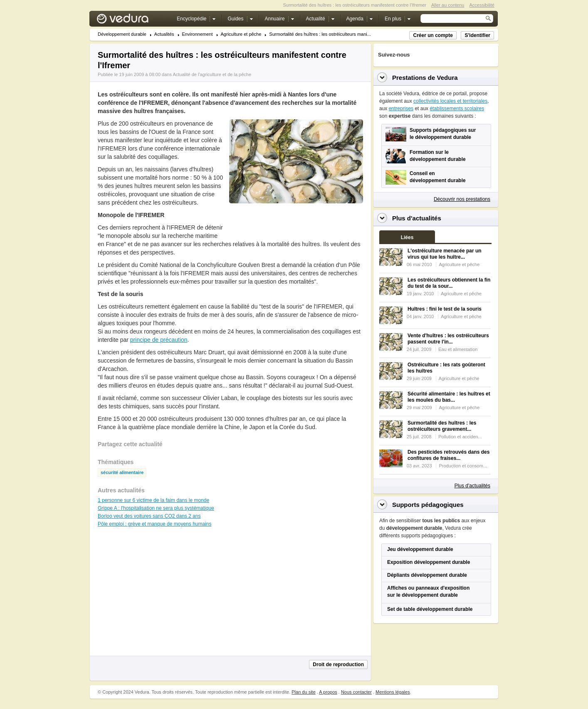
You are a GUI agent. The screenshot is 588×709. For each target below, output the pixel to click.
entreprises (401, 109)
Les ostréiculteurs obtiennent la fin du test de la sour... (449, 283)
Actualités (164, 34)
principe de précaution (159, 340)
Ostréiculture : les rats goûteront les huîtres (446, 368)
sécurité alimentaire (122, 473)
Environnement (198, 34)
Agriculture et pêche (241, 34)
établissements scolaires (457, 109)
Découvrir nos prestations (462, 199)
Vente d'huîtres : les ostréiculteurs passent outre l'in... (448, 339)
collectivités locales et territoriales (450, 101)
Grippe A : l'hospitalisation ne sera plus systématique (156, 508)
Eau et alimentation (458, 349)
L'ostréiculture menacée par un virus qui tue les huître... (445, 254)
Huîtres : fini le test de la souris (445, 309)
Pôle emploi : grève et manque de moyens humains (155, 524)
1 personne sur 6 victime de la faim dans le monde (153, 500)
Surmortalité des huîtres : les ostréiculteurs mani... (320, 34)
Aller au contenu (448, 5)
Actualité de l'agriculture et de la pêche (212, 74)
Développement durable (122, 34)
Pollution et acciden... (460, 437)
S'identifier (477, 35)
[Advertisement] (296, 222)
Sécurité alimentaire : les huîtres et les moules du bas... (449, 397)
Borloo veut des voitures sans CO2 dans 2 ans (149, 516)
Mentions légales (393, 692)
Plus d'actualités (472, 486)
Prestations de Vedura (425, 78)
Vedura (132, 21)
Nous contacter (356, 692)
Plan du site (303, 692)
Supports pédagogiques (428, 505)
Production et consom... (463, 466)
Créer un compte (433, 35)
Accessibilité (482, 5)
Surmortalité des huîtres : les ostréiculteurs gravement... (442, 426)
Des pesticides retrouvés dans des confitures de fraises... (448, 455)
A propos (328, 692)
